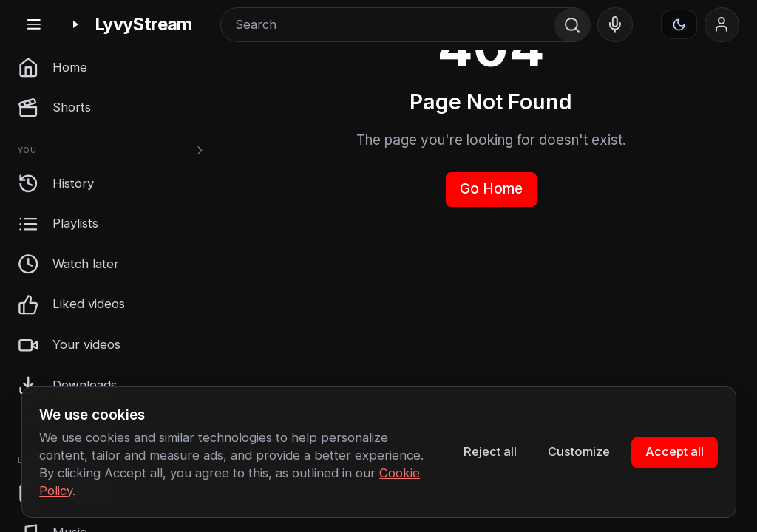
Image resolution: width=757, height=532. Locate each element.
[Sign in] (722, 25)
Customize (579, 451)
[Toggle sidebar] (34, 25)
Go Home (491, 189)
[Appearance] (679, 24)
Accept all (675, 451)
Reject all (490, 451)
